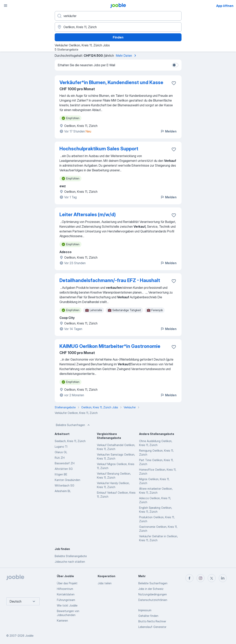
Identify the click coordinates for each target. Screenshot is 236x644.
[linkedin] (223, 578)
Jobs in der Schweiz (151, 589)
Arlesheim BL (63, 491)
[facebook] (189, 578)
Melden (168, 131)
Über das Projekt (67, 583)
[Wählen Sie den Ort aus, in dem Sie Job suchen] (118, 27)
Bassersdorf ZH (65, 463)
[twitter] (212, 578)
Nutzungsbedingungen (153, 594)
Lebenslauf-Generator (152, 627)
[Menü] (6, 6)
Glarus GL (61, 452)
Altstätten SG (64, 469)
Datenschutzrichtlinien (153, 600)
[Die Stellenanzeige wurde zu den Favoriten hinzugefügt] (174, 83)
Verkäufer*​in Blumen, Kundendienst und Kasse (111, 82)
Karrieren (62, 620)
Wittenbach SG (64, 485)
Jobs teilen (105, 583)
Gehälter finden (148, 616)
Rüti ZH (60, 458)
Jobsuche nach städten (70, 562)
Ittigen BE (61, 474)
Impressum (145, 610)
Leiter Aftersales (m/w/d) (88, 215)
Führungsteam (66, 600)
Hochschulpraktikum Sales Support (99, 149)
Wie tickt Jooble (67, 605)
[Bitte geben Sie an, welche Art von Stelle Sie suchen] (118, 16)
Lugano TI (61, 447)
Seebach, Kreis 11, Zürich (70, 441)
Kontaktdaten (66, 594)
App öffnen (225, 6)
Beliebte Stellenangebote (71, 556)
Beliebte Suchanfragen (73, 425)
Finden (118, 37)
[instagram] (201, 578)
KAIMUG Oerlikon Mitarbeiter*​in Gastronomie (110, 346)
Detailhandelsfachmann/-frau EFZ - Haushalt (110, 280)
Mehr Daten (127, 56)
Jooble (29, 636)
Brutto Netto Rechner (152, 621)
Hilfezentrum (65, 589)
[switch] (175, 65)
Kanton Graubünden (67, 480)
